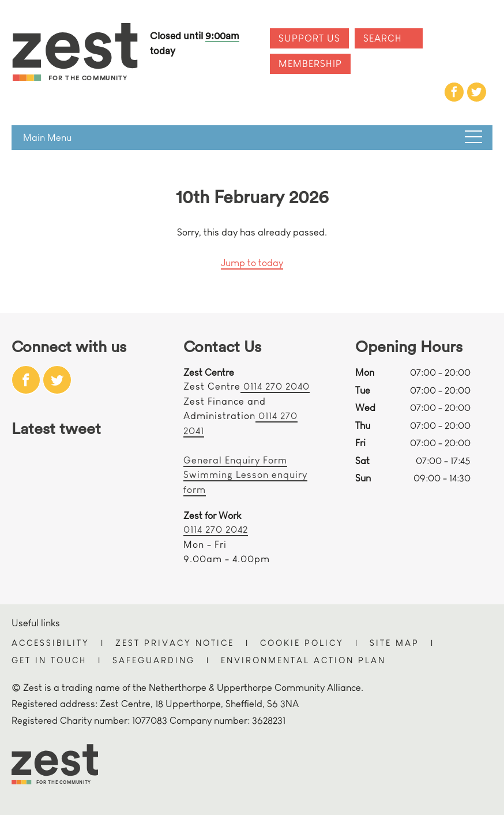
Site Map (394, 643)
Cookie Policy (302, 643)
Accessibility (50, 643)
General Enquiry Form (235, 460)
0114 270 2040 (275, 386)
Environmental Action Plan (303, 660)
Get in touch (49, 660)
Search (383, 38)
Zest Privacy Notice (175, 643)
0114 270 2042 (216, 530)
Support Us (309, 38)
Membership (310, 64)
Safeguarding (154, 660)
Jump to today (252, 263)
